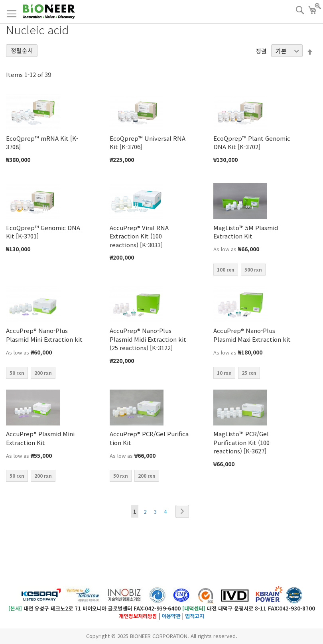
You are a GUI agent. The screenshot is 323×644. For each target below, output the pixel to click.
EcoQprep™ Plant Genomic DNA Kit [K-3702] (252, 142)
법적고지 (195, 616)
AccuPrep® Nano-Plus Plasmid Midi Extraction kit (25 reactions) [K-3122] (148, 339)
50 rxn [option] (17, 373)
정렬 (261, 51)
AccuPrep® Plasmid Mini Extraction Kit (40, 438)
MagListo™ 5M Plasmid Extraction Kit (246, 232)
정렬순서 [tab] (22, 50)
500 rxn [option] (253, 269)
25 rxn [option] (249, 373)
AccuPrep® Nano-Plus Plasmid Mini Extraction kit (44, 335)
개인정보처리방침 (138, 616)
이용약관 (171, 616)
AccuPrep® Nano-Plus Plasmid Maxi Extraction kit (252, 335)
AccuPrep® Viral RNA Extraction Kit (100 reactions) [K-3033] (139, 236)
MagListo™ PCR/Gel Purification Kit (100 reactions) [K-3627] (241, 442)
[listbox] (253, 271)
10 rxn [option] (224, 373)
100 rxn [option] (226, 269)
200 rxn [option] (43, 373)
